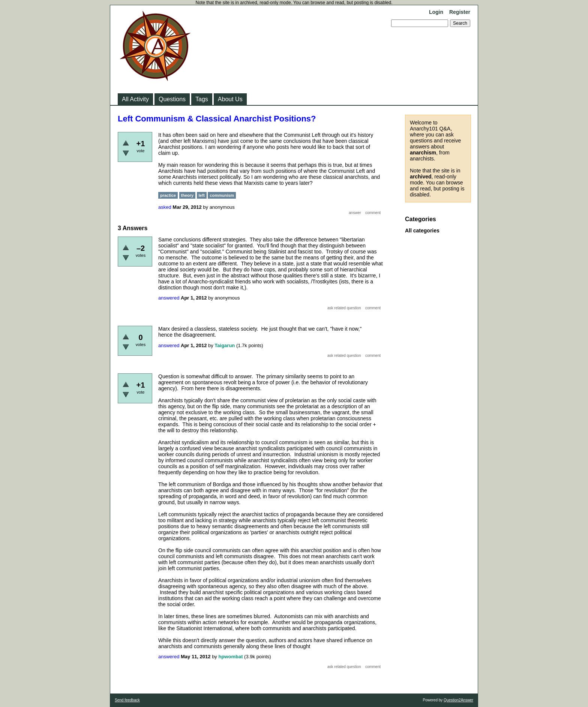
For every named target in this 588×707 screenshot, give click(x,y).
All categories (422, 231)
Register (460, 12)
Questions (172, 99)
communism (222, 195)
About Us (230, 99)
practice (168, 195)
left (202, 195)
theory (187, 195)
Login (436, 12)
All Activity (135, 99)
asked (165, 207)
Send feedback (127, 700)
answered (169, 298)
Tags (202, 99)
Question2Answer (458, 700)
